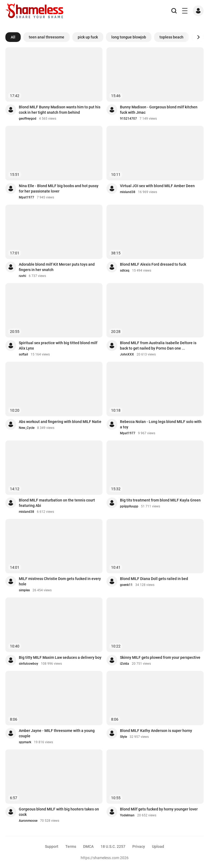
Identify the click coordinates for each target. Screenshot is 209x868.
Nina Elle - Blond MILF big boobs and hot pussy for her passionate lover (59, 188)
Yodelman (127, 815)
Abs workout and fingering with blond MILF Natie (60, 422)
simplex (24, 590)
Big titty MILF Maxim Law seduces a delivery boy (60, 657)
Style (123, 737)
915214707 (128, 119)
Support (52, 846)
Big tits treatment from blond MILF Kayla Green (160, 500)
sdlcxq (125, 271)
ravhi (22, 276)
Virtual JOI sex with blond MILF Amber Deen (157, 186)
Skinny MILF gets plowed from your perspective (160, 657)
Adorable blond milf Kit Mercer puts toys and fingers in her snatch (57, 267)
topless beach (171, 37)
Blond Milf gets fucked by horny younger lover (159, 809)
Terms (71, 846)
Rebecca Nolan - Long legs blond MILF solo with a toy (161, 424)
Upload (158, 846)
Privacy (139, 846)
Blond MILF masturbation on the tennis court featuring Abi (57, 503)
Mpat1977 (26, 197)
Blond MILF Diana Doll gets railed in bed (154, 579)
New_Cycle (27, 428)
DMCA (88, 846)
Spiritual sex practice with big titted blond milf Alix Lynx (58, 346)
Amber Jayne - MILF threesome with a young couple (57, 733)
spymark (25, 742)
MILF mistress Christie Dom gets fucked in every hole (60, 581)
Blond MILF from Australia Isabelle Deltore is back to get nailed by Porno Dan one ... (158, 346)
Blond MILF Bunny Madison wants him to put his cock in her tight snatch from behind (60, 110)
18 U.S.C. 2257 (113, 846)
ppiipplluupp (129, 506)
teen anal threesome (47, 37)
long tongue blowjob (129, 37)
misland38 (128, 192)
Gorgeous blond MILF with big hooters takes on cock (59, 812)
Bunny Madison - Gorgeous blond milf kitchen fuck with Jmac (159, 110)
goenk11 (126, 585)
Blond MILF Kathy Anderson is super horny (156, 731)
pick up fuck (88, 37)
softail (23, 354)
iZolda (125, 664)
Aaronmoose (28, 821)
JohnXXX (127, 354)
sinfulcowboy (29, 664)
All (13, 37)
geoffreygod (28, 119)
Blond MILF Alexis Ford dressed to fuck (153, 264)
